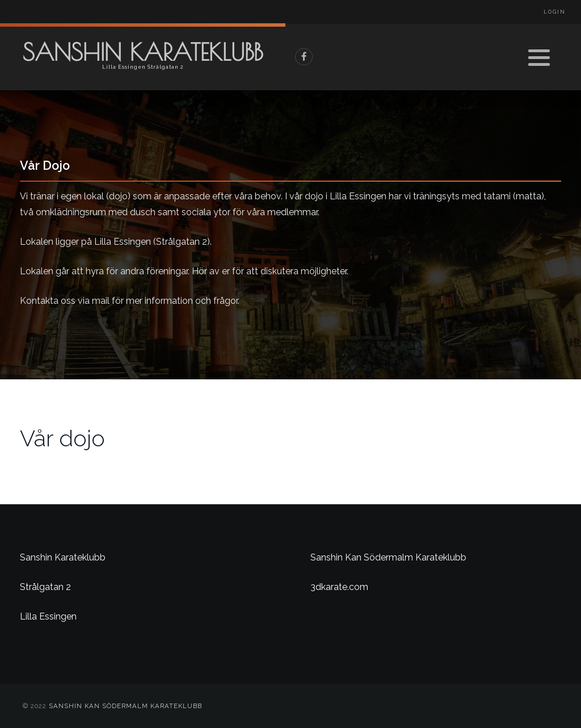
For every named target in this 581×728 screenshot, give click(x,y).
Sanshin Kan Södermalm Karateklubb (388, 557)
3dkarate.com (339, 587)
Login (555, 12)
